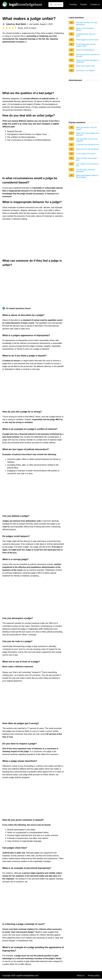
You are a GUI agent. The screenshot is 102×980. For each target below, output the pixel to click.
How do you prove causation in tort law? (88, 55)
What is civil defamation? (85, 50)
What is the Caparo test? (85, 66)
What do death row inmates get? (86, 159)
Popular (84, 4)
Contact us (95, 4)
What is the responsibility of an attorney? (88, 134)
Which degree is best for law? (87, 40)
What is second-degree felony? (85, 29)
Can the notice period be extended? (85, 171)
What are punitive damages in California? (87, 61)
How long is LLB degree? (86, 70)
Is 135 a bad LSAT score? (86, 154)
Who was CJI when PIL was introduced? (87, 23)
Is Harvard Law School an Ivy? (88, 145)
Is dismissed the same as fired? (86, 35)
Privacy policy (94, 976)
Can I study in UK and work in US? (87, 165)
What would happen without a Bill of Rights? (87, 176)
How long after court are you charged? (87, 140)
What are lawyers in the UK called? (86, 128)
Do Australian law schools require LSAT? (86, 45)
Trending (73, 4)
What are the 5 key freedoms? (87, 149)
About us (81, 976)
